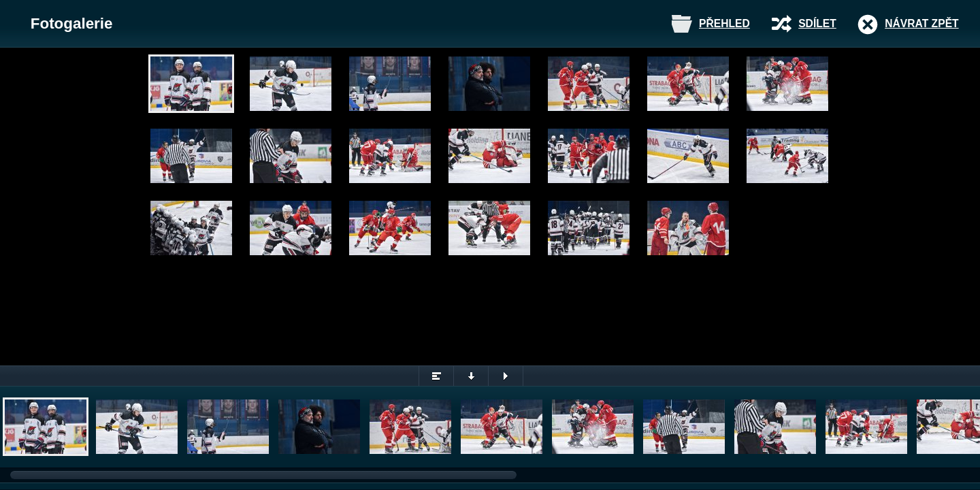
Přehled (724, 23)
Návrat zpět (921, 23)
